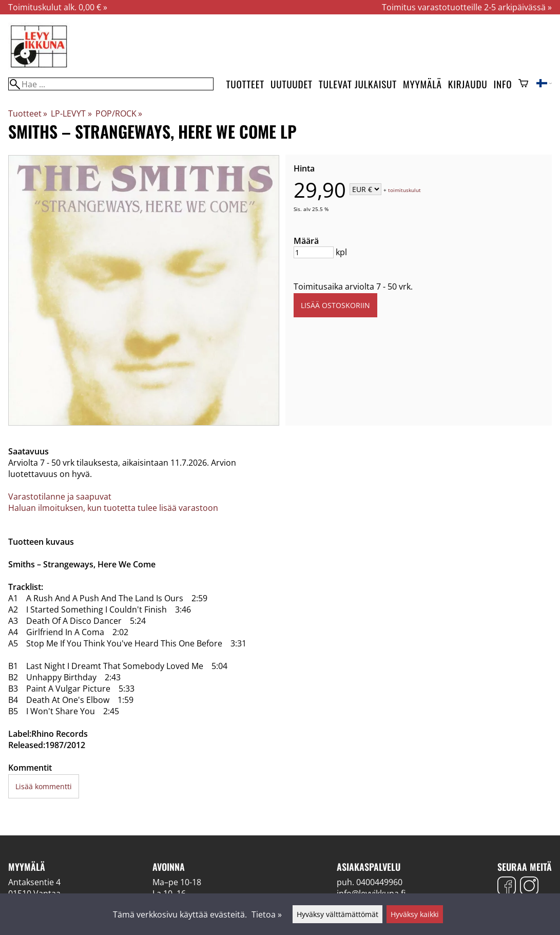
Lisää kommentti (44, 786)
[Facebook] (507, 887)
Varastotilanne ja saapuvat (60, 497)
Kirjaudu (468, 84)
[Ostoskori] (523, 84)
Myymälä (422, 84)
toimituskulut (404, 190)
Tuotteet (245, 84)
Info (503, 84)
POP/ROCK (119, 113)
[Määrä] (314, 252)
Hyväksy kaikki (415, 914)
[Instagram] (529, 887)
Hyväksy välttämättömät (337, 914)
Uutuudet (292, 84)
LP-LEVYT (71, 113)
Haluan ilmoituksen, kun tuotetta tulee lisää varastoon (113, 508)
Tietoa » (267, 914)
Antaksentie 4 (34, 882)
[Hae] (111, 84)
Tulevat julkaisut (358, 84)
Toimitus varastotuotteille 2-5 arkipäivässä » (467, 7)
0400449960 (379, 882)
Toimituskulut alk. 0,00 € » (58, 7)
